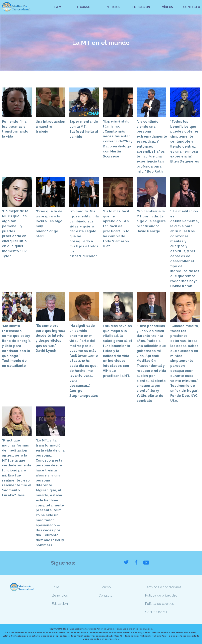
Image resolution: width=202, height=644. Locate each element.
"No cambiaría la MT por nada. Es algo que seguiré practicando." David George (151, 221)
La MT (56, 587)
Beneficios (60, 595)
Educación (60, 604)
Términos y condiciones (163, 587)
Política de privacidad (161, 595)
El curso (105, 587)
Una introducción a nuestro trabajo (50, 127)
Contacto (106, 595)
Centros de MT (156, 612)
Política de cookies (160, 604)
